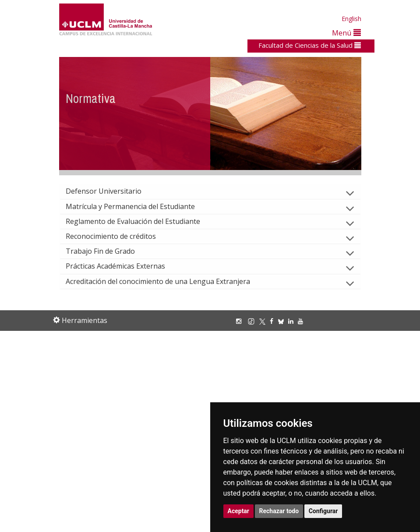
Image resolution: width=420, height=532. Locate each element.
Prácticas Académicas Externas (122, 266)
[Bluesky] (283, 321)
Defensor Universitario (111, 191)
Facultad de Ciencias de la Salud (310, 45)
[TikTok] (253, 321)
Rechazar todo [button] (279, 511)
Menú (346, 33)
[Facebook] (274, 321)
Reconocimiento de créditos (118, 236)
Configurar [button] (323, 511)
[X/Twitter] (265, 321)
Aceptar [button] (239, 511)
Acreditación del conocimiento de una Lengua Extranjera (165, 281)
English (351, 19)
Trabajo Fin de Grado (107, 251)
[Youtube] (303, 321)
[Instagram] (241, 321)
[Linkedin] (291, 321)
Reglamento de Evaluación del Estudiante (140, 221)
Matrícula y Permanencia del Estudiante (137, 206)
